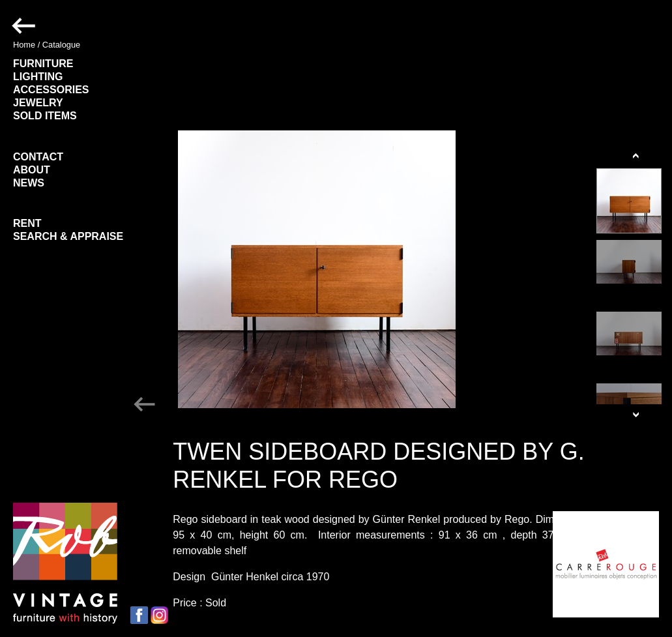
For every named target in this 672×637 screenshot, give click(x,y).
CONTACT (38, 157)
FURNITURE (43, 64)
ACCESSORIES (51, 90)
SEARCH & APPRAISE (68, 236)
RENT (27, 223)
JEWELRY (38, 103)
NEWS (29, 183)
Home (24, 45)
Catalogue (61, 45)
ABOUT (32, 170)
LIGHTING (38, 77)
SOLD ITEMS (45, 116)
